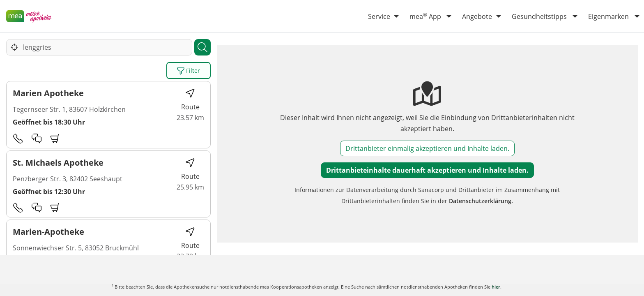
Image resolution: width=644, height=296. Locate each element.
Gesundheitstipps (539, 16)
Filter (189, 71)
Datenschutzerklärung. (481, 201)
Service (379, 16)
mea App (425, 16)
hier (496, 287)
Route (190, 100)
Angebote (477, 16)
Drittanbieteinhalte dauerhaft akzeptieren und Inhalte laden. (427, 170)
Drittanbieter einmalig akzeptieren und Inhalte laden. (427, 148)
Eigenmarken (608, 16)
